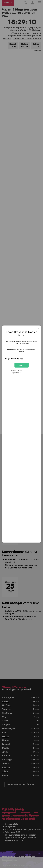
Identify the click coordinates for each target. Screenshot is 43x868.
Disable (21, 365)
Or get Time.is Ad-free (14, 359)
